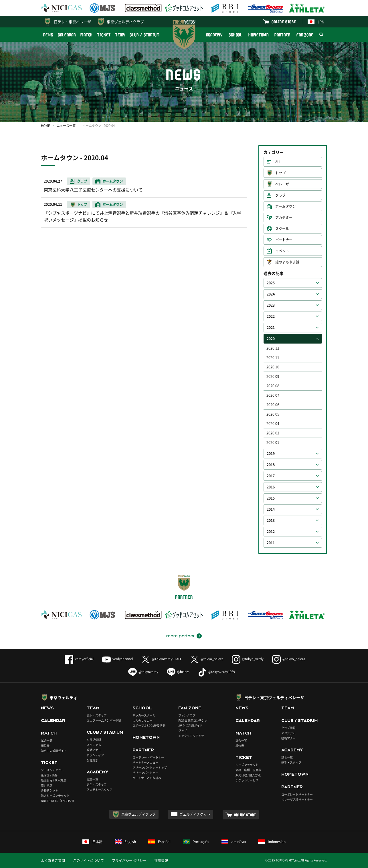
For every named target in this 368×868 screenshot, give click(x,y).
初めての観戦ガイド (54, 751)
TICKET (104, 35)
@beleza (178, 672)
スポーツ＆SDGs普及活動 (149, 726)
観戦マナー (94, 750)
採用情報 (161, 861)
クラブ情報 (94, 740)
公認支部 (92, 760)
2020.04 (273, 424)
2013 (271, 520)
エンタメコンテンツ (191, 736)
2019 (271, 454)
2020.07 (273, 395)
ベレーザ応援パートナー (297, 800)
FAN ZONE (305, 35)
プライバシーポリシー (129, 861)
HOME (45, 126)
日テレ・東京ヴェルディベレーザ (274, 697)
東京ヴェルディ (64, 697)
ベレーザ (282, 184)
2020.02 (273, 433)
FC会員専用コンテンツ (193, 720)
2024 (271, 294)
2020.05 (273, 414)
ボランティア (95, 755)
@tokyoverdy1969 (216, 672)
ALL (278, 162)
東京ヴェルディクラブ (125, 22)
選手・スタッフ (97, 715)
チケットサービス (247, 780)
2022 (271, 316)
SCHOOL (236, 35)
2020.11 (273, 358)
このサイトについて (88, 861)
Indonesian (272, 842)
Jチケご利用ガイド (190, 726)
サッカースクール (144, 715)
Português (196, 842)
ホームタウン (286, 206)
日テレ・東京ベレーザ (72, 22)
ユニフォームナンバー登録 (104, 720)
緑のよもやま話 (287, 262)
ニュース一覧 (66, 126)
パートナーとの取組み (147, 778)
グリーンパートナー (145, 773)
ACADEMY (214, 35)
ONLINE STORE (284, 22)
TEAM (120, 35)
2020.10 (273, 367)
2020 (271, 339)
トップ (280, 173)
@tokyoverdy (143, 672)
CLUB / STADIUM (145, 35)
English (125, 842)
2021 (271, 328)
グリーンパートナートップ (150, 768)
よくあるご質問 (53, 861)
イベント (282, 251)
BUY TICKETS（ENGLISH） (58, 801)
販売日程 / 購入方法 (54, 780)
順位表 (45, 746)
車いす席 (47, 785)
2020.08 (273, 386)
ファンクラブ (187, 715)
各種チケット (50, 790)
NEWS (48, 35)
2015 (271, 498)
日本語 (92, 842)
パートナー (284, 240)
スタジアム (94, 745)
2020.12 (273, 348)
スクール (282, 229)
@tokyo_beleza (207, 659)
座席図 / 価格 (49, 775)
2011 (271, 543)
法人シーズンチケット (55, 796)
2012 (271, 532)
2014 (271, 509)
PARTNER (282, 35)
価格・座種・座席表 (248, 770)
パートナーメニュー (145, 762)
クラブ (280, 195)
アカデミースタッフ (100, 790)
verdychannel (117, 659)
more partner (180, 636)
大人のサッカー (143, 720)
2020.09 (273, 376)
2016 (271, 487)
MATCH (87, 35)
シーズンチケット (52, 770)
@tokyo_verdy (248, 659)
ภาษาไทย (234, 842)
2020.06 (273, 405)
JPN (316, 22)
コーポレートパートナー (148, 757)
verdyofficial (79, 659)
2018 (271, 465)
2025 (271, 283)
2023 (271, 305)
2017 (271, 476)
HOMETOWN (258, 35)
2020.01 (273, 442)
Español (159, 842)
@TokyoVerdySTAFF (162, 659)
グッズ (183, 731)
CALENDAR (67, 35)
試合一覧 (47, 740)
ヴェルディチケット (195, 814)
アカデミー (284, 218)
